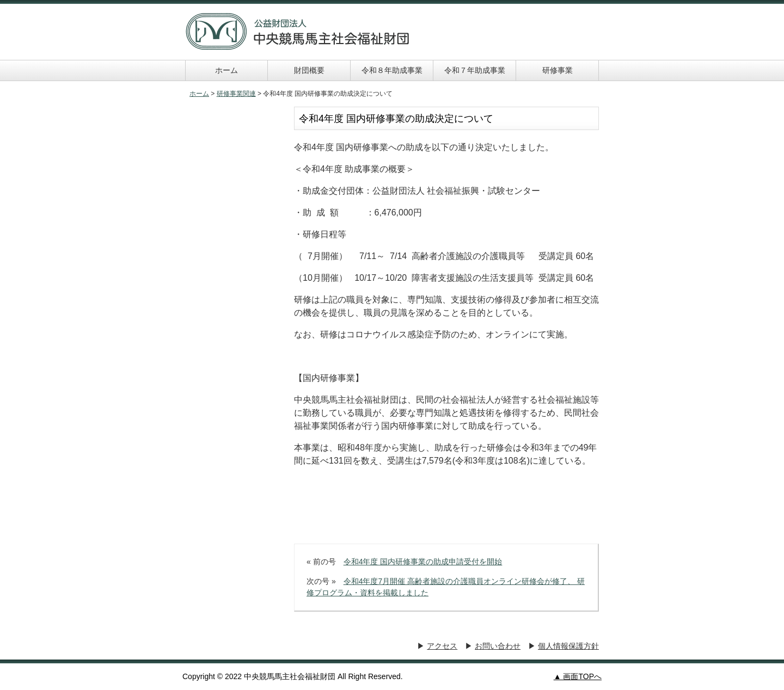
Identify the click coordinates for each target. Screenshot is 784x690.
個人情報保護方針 (568, 646)
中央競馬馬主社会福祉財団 (298, 32)
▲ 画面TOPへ (578, 676)
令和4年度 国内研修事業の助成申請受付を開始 (423, 562)
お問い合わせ (498, 646)
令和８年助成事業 (392, 70)
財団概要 (309, 70)
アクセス (442, 646)
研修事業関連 (236, 94)
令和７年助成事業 (475, 70)
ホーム (226, 70)
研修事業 (558, 70)
